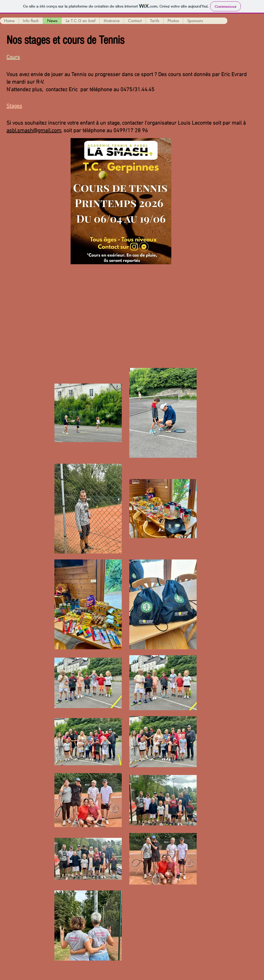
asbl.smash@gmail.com (34, 131)
